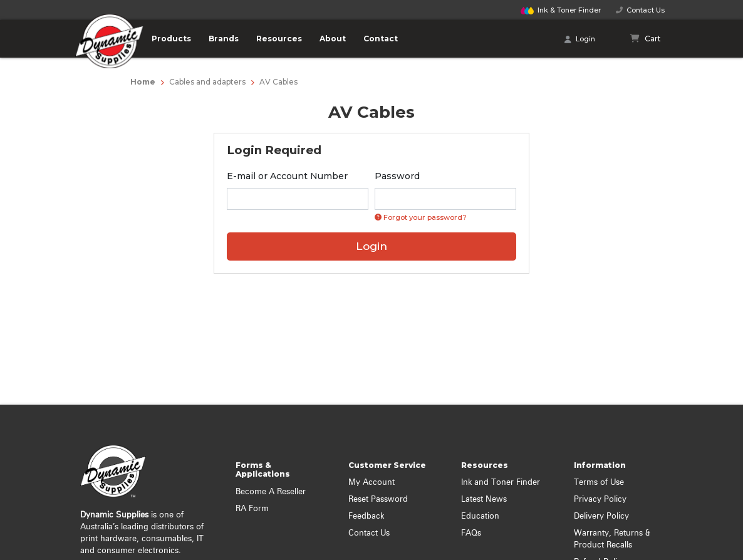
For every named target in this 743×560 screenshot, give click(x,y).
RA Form (252, 509)
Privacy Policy (600, 500)
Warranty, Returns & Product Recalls (612, 539)
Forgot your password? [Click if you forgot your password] (421, 217)
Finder (561, 10)
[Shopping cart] (646, 39)
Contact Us (640, 10)
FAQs (471, 533)
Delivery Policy (601, 516)
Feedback (366, 516)
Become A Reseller (271, 492)
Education (480, 516)
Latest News (484, 500)
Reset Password (378, 500)
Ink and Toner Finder (501, 483)
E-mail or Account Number (287, 176)
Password (397, 176)
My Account (371, 483)
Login (580, 39)
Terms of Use (599, 483)
